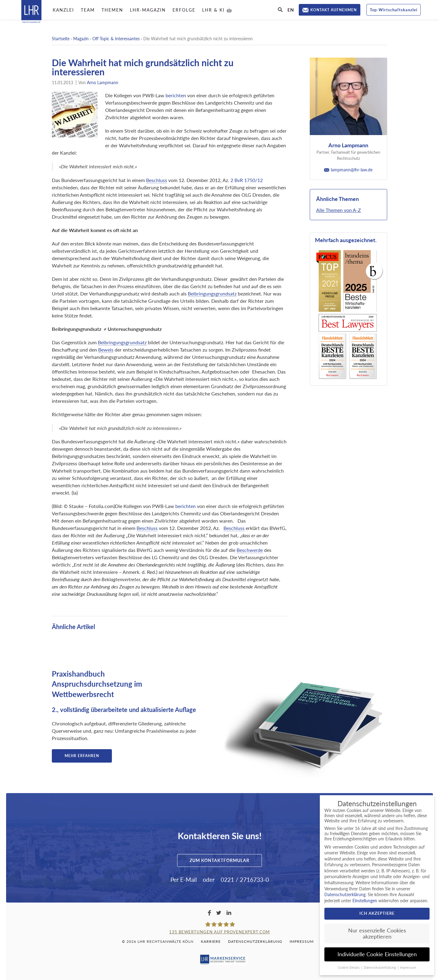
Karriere (211, 941)
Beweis (106, 350)
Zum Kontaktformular (220, 860)
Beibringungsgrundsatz (212, 293)
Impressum (302, 941)
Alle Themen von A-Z (339, 210)
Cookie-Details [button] (349, 967)
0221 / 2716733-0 (245, 880)
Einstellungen (365, 901)
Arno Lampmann (103, 82)
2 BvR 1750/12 (247, 180)
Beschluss (157, 180)
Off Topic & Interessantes (116, 39)
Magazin (81, 39)
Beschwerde (250, 550)
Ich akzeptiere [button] (377, 913)
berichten (176, 95)
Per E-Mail (184, 880)
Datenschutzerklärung (255, 941)
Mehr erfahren (82, 756)
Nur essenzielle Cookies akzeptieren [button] (377, 934)
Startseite (61, 39)
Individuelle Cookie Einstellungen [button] (377, 954)
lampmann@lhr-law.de (348, 170)
